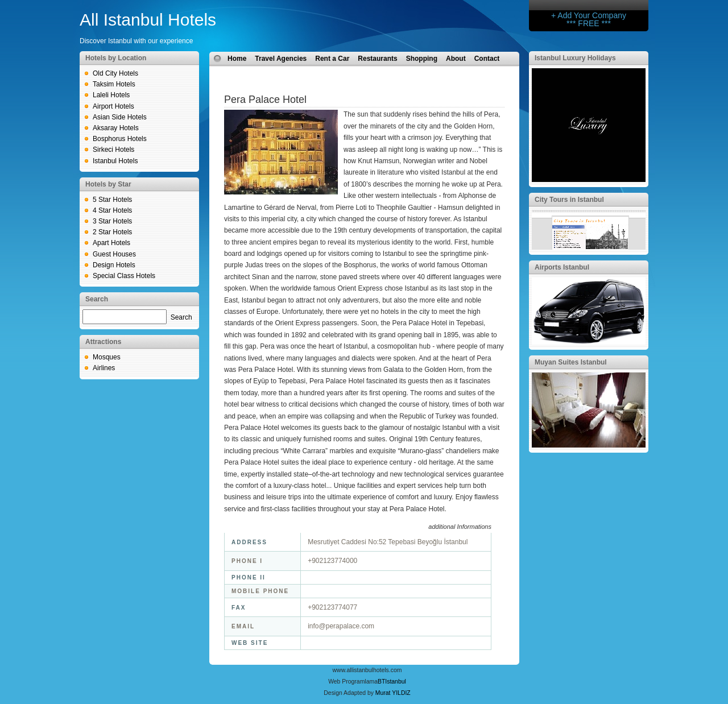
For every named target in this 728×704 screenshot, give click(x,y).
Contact (487, 59)
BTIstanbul (392, 682)
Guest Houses (114, 254)
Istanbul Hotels (115, 161)
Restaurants (377, 59)
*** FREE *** (589, 23)
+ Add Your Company (589, 15)
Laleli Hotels (111, 95)
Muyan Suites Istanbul (571, 362)
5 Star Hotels (112, 200)
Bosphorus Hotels (120, 139)
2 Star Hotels (112, 232)
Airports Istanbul (562, 267)
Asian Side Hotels (120, 117)
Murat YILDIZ (393, 693)
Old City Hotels (115, 73)
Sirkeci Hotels (113, 150)
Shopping (422, 59)
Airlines (104, 368)
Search (181, 317)
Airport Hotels (113, 106)
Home (237, 59)
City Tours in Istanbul (569, 200)
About (456, 59)
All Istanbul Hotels (148, 20)
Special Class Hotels (124, 276)
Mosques (107, 357)
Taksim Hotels (114, 84)
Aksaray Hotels (116, 128)
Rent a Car (332, 59)
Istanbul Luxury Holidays (575, 58)
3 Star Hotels (112, 221)
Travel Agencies (281, 59)
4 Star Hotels (112, 210)
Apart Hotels (111, 243)
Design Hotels (114, 265)
